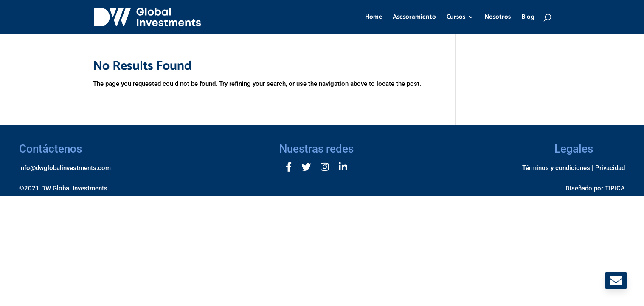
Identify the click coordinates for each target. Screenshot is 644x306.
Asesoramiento (414, 18)
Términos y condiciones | (558, 168)
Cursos (456, 18)
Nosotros (498, 18)
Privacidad (610, 168)
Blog (528, 18)
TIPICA (615, 188)
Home (374, 18)
